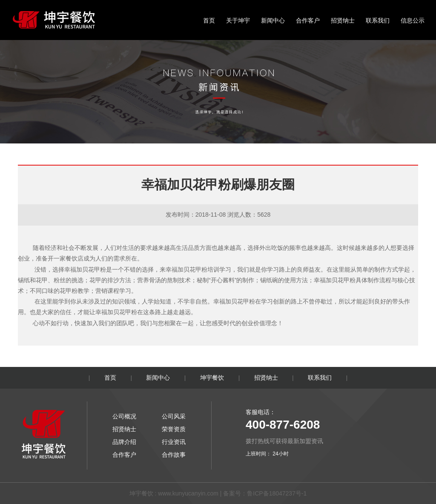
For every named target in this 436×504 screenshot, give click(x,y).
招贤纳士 (343, 20)
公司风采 (174, 416)
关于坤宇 (238, 20)
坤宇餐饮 (212, 378)
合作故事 (174, 455)
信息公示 (413, 20)
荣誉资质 (174, 429)
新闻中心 (273, 20)
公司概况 (124, 416)
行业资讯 (174, 442)
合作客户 (308, 20)
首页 (209, 20)
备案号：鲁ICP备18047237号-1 (265, 493)
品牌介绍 (124, 442)
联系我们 (378, 20)
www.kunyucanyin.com (188, 493)
